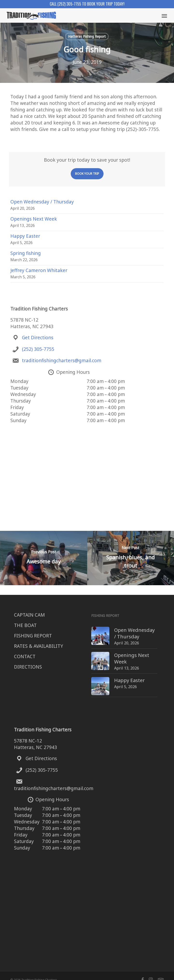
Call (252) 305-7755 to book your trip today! (87, 4)
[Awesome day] (44, 558)
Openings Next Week (34, 219)
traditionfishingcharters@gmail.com (62, 360)
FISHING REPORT (33, 636)
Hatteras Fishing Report (87, 36)
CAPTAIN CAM (29, 615)
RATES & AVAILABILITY (38, 646)
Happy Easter (25, 236)
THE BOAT (25, 625)
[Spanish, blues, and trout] (131, 558)
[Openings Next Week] (91, 654)
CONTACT (25, 656)
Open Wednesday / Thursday (42, 202)
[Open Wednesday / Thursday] (91, 630)
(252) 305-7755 (38, 349)
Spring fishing (26, 253)
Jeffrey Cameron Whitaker (39, 270)
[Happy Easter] (91, 676)
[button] (164, 16)
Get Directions (38, 338)
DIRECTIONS (28, 667)
